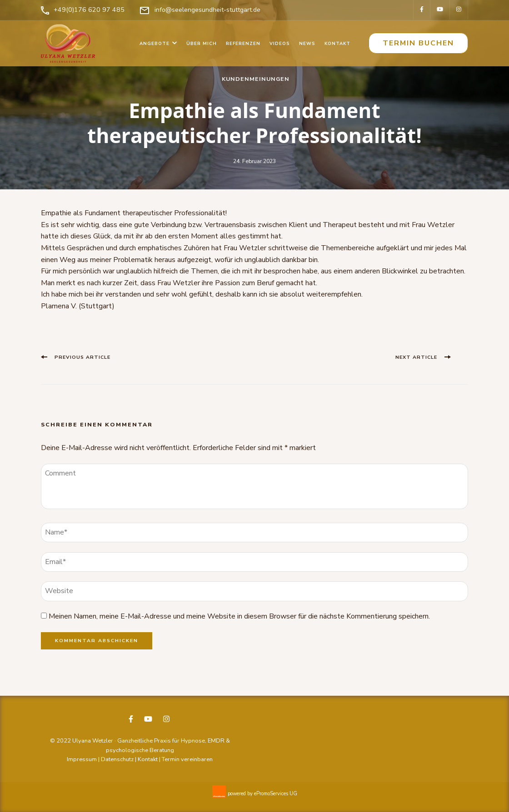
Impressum (82, 759)
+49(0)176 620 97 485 (89, 10)
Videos (280, 43)
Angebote (155, 43)
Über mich (202, 43)
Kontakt (337, 43)
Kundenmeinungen (256, 79)
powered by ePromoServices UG (262, 794)
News (307, 43)
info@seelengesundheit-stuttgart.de (207, 10)
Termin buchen (418, 43)
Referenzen (243, 43)
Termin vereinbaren (187, 759)
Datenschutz (117, 759)
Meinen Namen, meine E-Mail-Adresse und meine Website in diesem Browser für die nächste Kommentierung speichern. (239, 616)
